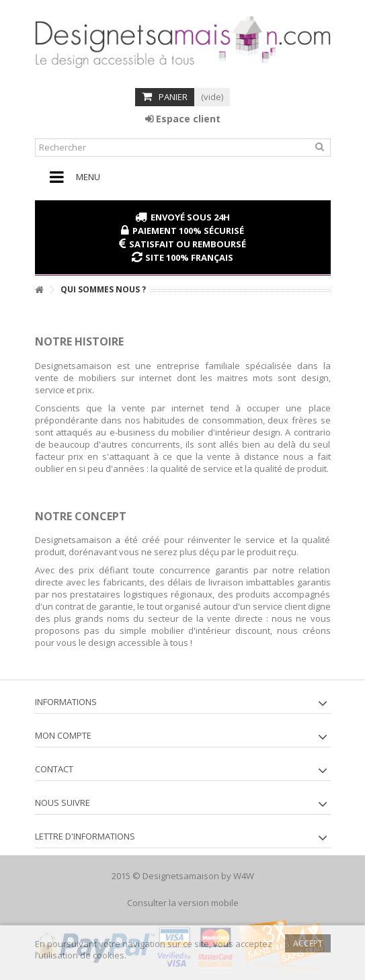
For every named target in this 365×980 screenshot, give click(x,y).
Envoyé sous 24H (190, 217)
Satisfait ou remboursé (188, 244)
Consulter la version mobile (183, 903)
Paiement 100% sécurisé (188, 231)
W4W (244, 876)
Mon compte (63, 735)
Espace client (183, 119)
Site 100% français (189, 257)
